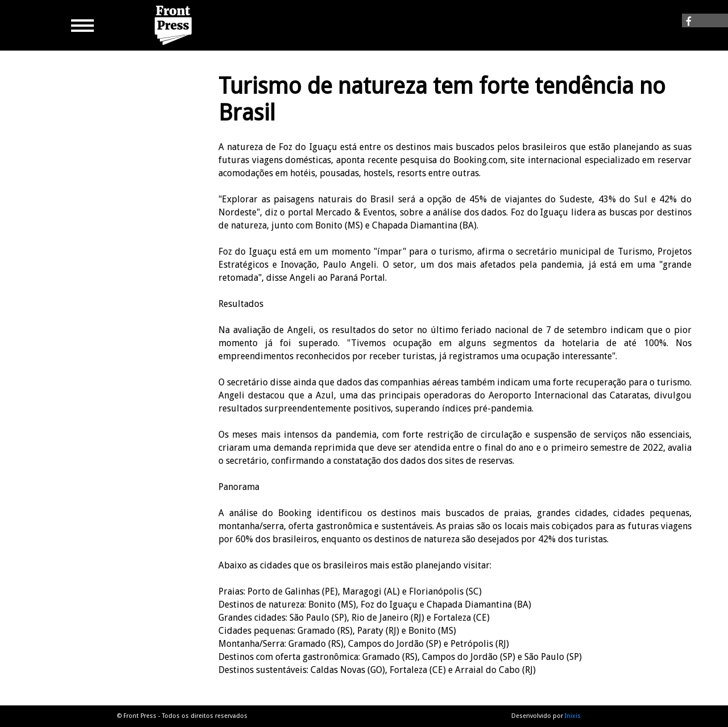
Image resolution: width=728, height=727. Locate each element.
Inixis (573, 716)
